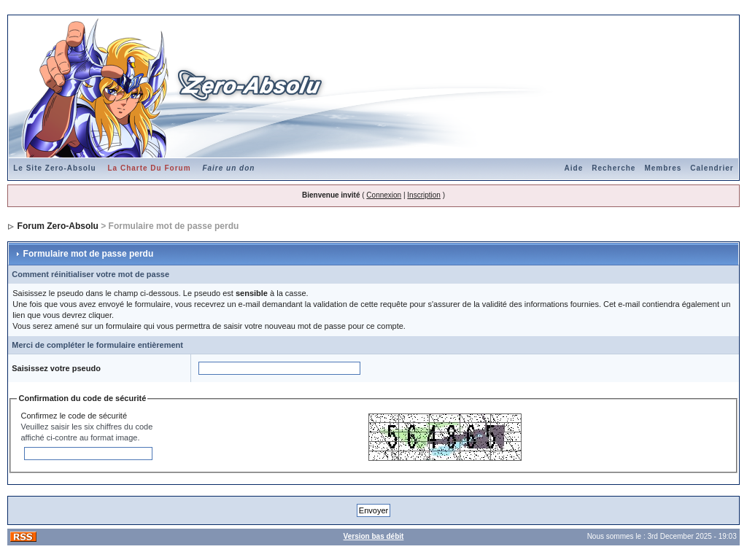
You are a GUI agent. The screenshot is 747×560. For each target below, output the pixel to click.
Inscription (424, 195)
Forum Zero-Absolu (58, 226)
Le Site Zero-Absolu (54, 168)
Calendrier (712, 168)
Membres (663, 168)
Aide (574, 168)
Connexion (384, 195)
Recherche (614, 168)
